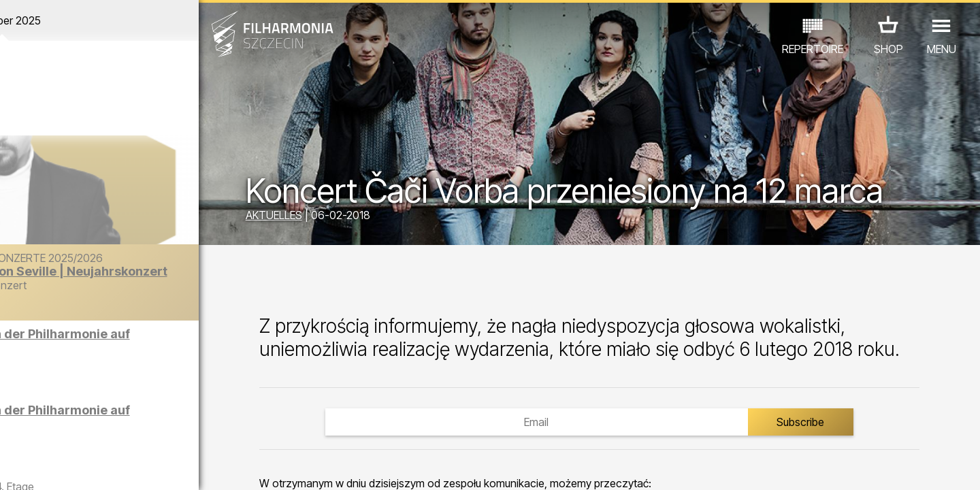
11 (213, 467)
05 (94, 467)
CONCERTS (62, 411)
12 (233, 467)
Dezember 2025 (128, 20)
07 (134, 467)
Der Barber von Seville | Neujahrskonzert (151, 292)
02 (34, 467)
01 (15, 467)
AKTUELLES (326, 216)
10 (193, 467)
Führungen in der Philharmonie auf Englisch (159, 346)
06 (114, 467)
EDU (116, 411)
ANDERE (124, 430)
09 (174, 467)
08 (154, 467)
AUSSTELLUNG (179, 411)
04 (75, 467)
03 (55, 467)
